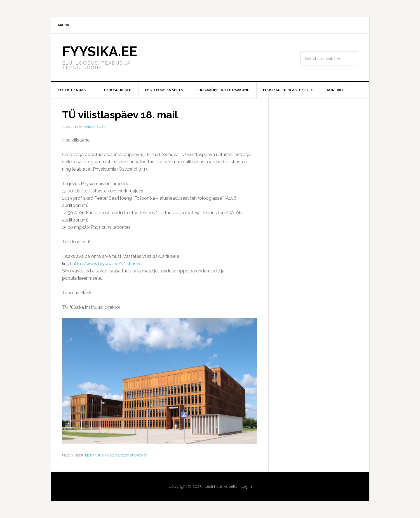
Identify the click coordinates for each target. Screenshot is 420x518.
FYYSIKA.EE (100, 51)
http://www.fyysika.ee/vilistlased (107, 264)
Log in (246, 486)
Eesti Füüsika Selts (102, 455)
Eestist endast (134, 455)
